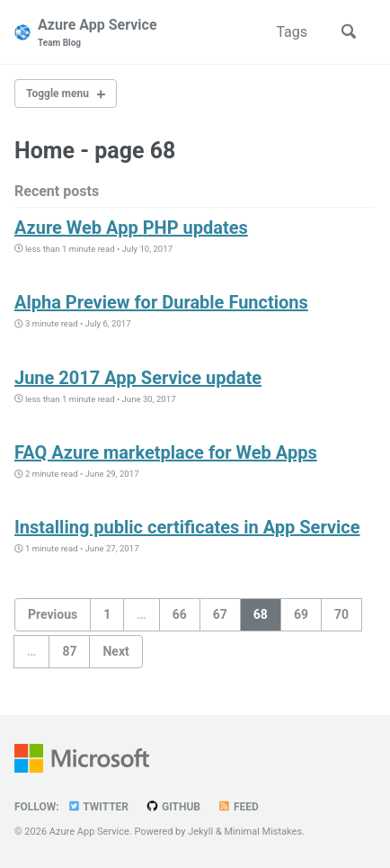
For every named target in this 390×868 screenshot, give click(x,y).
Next (115, 651)
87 (69, 651)
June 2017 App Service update (138, 378)
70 (341, 614)
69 (301, 614)
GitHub (173, 807)
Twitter (98, 807)
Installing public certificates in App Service (187, 527)
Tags (292, 32)
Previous (53, 614)
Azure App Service (97, 33)
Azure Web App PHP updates (131, 228)
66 (180, 614)
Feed (238, 807)
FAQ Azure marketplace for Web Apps (166, 452)
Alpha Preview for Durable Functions (161, 302)
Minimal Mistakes (264, 832)
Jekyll (200, 832)
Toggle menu (58, 94)
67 (220, 614)
